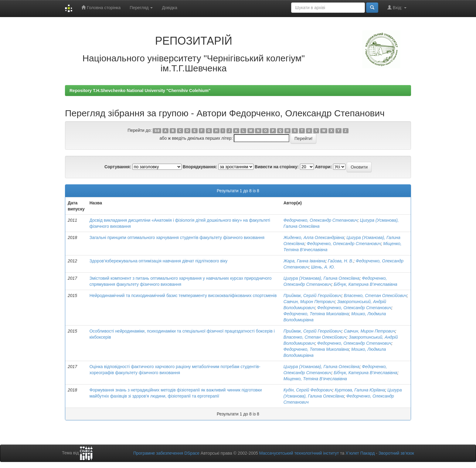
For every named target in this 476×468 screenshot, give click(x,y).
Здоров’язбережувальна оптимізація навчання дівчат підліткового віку (159, 261)
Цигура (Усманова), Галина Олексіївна (321, 278)
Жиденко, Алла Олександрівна (314, 237)
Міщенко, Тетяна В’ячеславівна (315, 379)
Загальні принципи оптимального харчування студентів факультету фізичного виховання (177, 237)
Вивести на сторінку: (277, 167)
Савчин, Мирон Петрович (309, 302)
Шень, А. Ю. (323, 267)
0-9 (157, 131)
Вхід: (397, 7)
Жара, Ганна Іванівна (304, 261)
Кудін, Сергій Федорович (308, 390)
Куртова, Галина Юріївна (360, 390)
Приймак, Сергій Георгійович (313, 295)
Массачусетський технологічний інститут (299, 453)
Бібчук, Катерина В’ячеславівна (365, 284)
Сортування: (118, 167)
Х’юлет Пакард (360, 453)
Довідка (169, 8)
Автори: (324, 167)
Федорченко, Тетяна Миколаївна (316, 314)
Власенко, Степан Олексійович (375, 295)
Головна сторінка (101, 7)
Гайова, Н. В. (341, 261)
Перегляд (141, 8)
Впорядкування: (200, 167)
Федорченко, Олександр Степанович (321, 220)
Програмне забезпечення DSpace (166, 453)
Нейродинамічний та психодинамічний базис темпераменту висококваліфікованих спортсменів (183, 295)
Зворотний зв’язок (396, 453)
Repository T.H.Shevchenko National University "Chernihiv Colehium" (140, 91)
